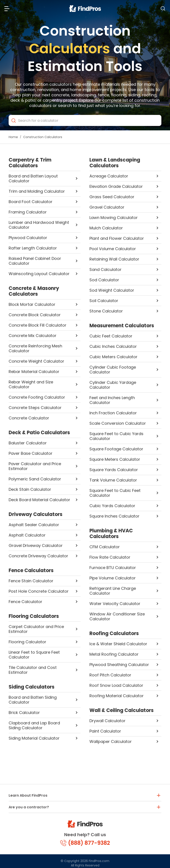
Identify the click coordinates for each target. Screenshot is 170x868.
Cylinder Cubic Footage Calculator (113, 370)
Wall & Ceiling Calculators (122, 710)
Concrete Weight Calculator (36, 361)
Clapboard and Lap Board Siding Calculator (34, 725)
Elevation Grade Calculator (116, 186)
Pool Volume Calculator (113, 249)
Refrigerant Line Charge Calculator (113, 591)
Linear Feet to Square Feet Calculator (34, 655)
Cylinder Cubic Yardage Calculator (113, 385)
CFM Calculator (105, 547)
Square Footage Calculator (116, 449)
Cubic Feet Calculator (111, 336)
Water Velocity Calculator (115, 604)
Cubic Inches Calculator (113, 346)
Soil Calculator (104, 301)
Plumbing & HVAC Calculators (111, 534)
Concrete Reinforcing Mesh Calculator (35, 348)
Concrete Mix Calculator (33, 336)
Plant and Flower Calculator (117, 238)
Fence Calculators (31, 571)
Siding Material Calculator (34, 738)
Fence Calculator (25, 602)
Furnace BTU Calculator (113, 568)
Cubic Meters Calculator (113, 357)
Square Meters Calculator (115, 459)
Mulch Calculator (106, 228)
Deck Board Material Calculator (39, 500)
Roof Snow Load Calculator (116, 685)
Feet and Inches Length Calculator (112, 400)
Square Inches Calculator (114, 516)
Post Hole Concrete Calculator (39, 591)
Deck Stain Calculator (30, 489)
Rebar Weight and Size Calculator (31, 384)
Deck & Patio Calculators (39, 433)
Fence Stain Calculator (31, 581)
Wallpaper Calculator (111, 741)
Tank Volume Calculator (113, 480)
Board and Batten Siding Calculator (33, 700)
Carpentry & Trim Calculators (30, 163)
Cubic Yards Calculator (112, 506)
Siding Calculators (32, 687)
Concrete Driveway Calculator (38, 556)
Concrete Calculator (29, 418)
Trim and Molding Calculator (37, 191)
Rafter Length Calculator (33, 248)
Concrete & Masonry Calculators (34, 291)
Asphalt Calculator (27, 535)
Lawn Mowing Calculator (114, 218)
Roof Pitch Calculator (110, 675)
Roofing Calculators (114, 634)
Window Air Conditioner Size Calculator (117, 616)
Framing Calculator (28, 212)
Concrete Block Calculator (35, 315)
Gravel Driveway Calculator (36, 545)
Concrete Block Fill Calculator (38, 325)
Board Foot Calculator (31, 202)
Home (13, 137)
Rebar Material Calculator (34, 372)
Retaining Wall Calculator (114, 259)
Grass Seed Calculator (112, 197)
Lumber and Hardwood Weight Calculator (39, 225)
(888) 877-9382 (85, 843)
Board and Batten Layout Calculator (33, 178)
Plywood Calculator (28, 238)
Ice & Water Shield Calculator (118, 644)
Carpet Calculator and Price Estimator (36, 629)
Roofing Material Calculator (117, 696)
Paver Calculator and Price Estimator (35, 466)
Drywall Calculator (107, 721)
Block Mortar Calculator (32, 304)
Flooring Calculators (34, 616)
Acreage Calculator (109, 176)
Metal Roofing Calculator (114, 654)
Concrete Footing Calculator (37, 397)
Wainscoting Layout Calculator (39, 274)
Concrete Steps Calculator (35, 408)
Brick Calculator (24, 713)
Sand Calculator (105, 269)
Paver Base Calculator (31, 453)
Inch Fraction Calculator (113, 413)
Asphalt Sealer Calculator (34, 525)
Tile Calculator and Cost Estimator (33, 670)
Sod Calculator (104, 280)
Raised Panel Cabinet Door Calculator (35, 261)
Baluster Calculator (28, 443)
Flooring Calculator (27, 642)
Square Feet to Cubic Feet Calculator (115, 493)
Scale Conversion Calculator (118, 423)
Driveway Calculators (36, 514)
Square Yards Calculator (114, 470)
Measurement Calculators (122, 326)
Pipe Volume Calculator (113, 578)
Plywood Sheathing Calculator (119, 665)
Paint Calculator (105, 731)
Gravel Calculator (107, 207)
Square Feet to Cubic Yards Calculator (116, 436)
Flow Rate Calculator (110, 557)
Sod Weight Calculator (112, 290)
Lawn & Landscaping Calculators (115, 163)
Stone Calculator (106, 311)
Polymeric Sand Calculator (35, 479)
